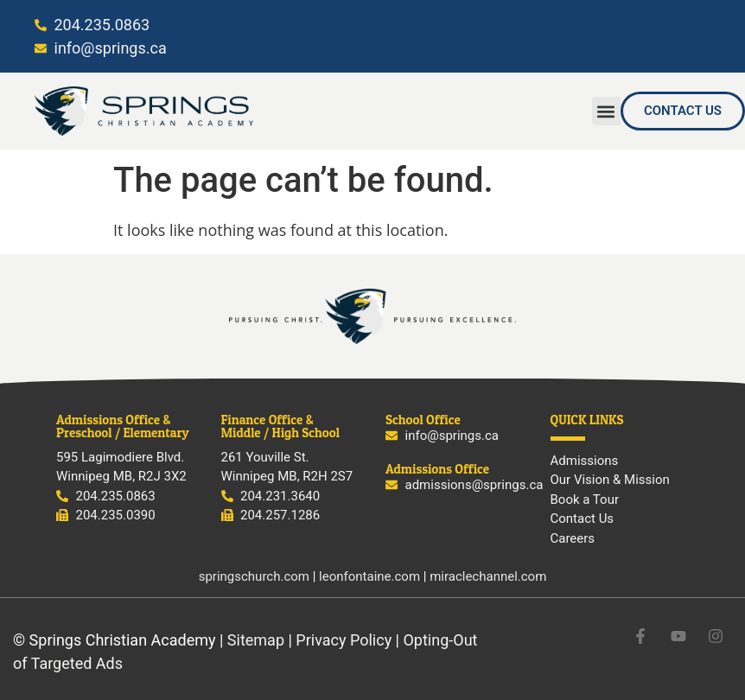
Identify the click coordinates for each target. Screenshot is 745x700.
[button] (606, 111)
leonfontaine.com (369, 576)
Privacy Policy (344, 640)
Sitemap (256, 640)
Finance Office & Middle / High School (280, 426)
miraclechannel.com (488, 576)
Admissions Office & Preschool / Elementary (123, 426)
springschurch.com (254, 576)
